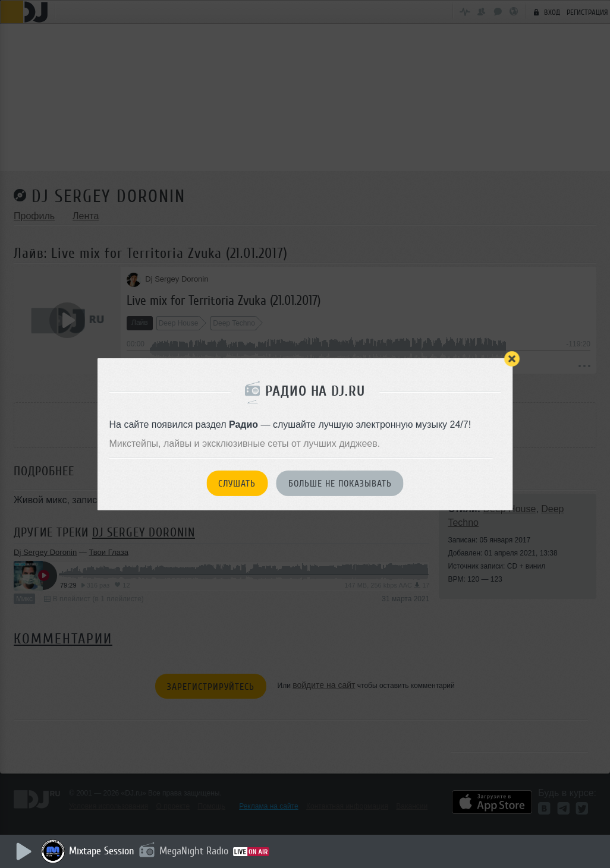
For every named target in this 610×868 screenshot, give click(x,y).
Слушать (237, 484)
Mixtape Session (105, 851)
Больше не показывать (340, 484)
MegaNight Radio (197, 851)
